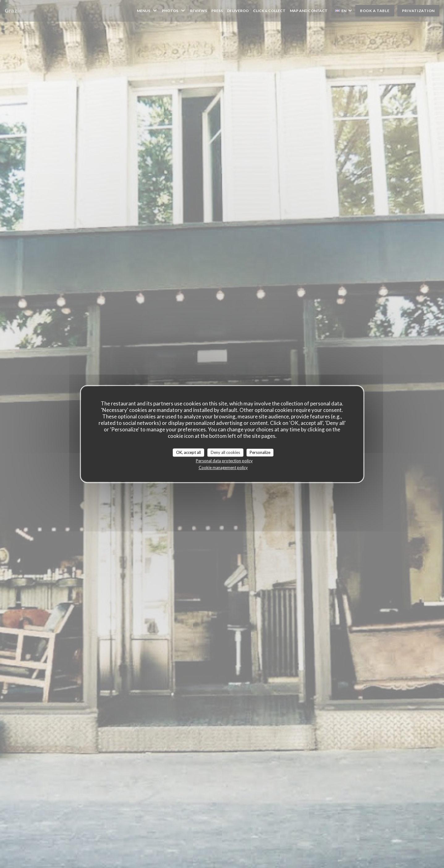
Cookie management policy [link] (223, 468)
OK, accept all (188, 452)
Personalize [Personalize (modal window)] (260, 452)
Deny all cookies (225, 452)
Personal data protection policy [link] (224, 461)
